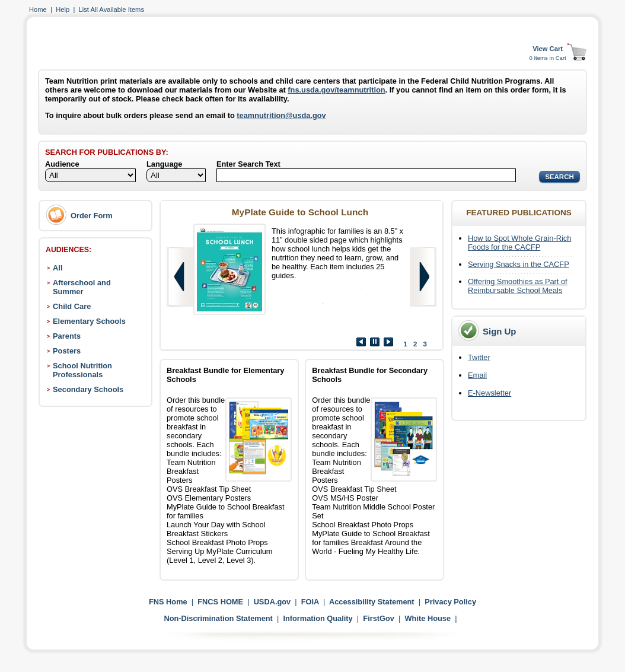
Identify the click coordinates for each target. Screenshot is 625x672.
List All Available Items (111, 9)
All (58, 268)
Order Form (92, 216)
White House (428, 618)
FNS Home (168, 602)
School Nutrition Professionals (82, 370)
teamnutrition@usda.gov (281, 115)
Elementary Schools (89, 321)
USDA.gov (272, 602)
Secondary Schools (88, 389)
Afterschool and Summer (82, 287)
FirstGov (379, 618)
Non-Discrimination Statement (218, 618)
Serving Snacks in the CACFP (519, 264)
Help (63, 9)
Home (38, 9)
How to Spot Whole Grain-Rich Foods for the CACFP (519, 243)
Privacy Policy (450, 602)
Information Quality (318, 618)
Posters (67, 351)
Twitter (479, 357)
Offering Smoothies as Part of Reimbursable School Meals (518, 286)
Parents (67, 336)
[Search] (366, 175)
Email (477, 375)
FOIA (310, 602)
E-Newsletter (490, 393)
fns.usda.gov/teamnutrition (336, 90)
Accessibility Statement (372, 602)
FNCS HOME (220, 602)
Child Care (72, 306)
